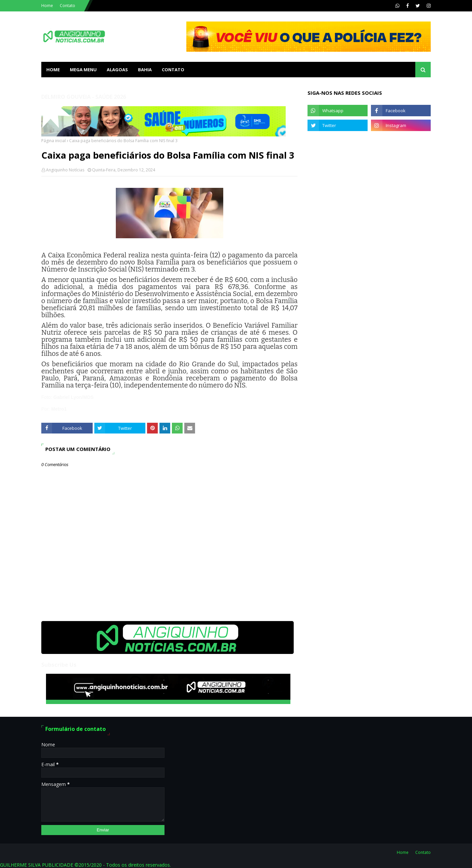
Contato (67, 6)
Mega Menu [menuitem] (83, 70)
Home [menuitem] (53, 70)
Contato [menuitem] (173, 70)
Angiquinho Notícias (65, 170)
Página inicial (54, 141)
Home (47, 6)
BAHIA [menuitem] (145, 70)
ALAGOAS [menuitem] (117, 70)
